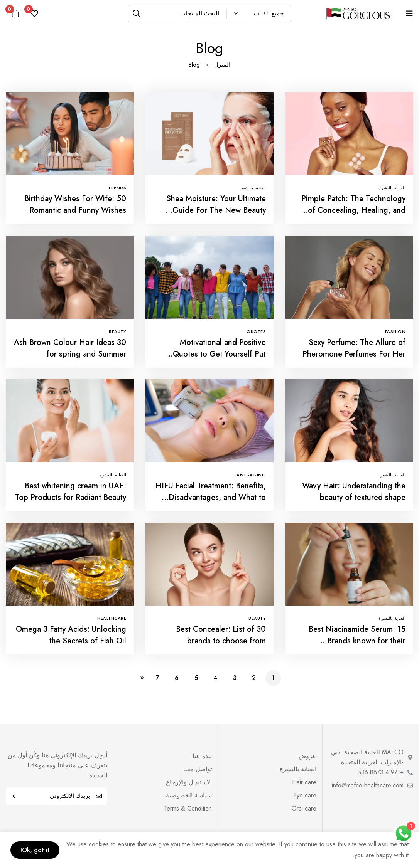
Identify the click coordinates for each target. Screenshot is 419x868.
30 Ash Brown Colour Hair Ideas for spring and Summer (70, 348)
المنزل (222, 65)
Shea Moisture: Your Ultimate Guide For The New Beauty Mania (216, 210)
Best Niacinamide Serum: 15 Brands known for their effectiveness (357, 641)
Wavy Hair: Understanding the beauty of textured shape (354, 492)
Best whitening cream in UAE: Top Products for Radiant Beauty (71, 492)
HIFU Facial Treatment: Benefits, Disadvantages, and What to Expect (211, 497)
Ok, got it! (36, 850)
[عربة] (16, 13)
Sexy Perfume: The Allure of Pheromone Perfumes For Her (354, 348)
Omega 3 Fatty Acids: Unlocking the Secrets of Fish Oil (71, 635)
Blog (194, 65)
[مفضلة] (35, 13)
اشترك (14, 796)
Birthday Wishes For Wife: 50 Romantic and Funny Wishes (75, 204)
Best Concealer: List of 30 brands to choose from (221, 635)
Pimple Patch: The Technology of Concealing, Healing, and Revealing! (353, 210)
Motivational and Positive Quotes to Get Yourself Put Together (219, 354)
